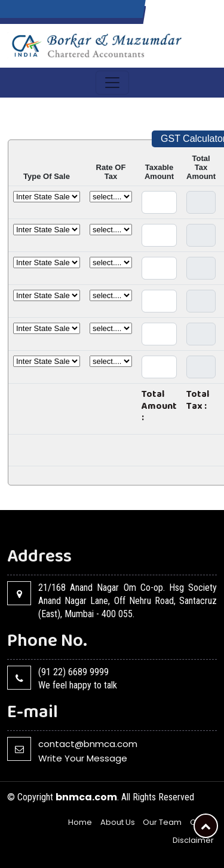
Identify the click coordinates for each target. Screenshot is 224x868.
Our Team (162, 822)
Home (80, 822)
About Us (118, 822)
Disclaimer (193, 840)
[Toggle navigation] (112, 83)
